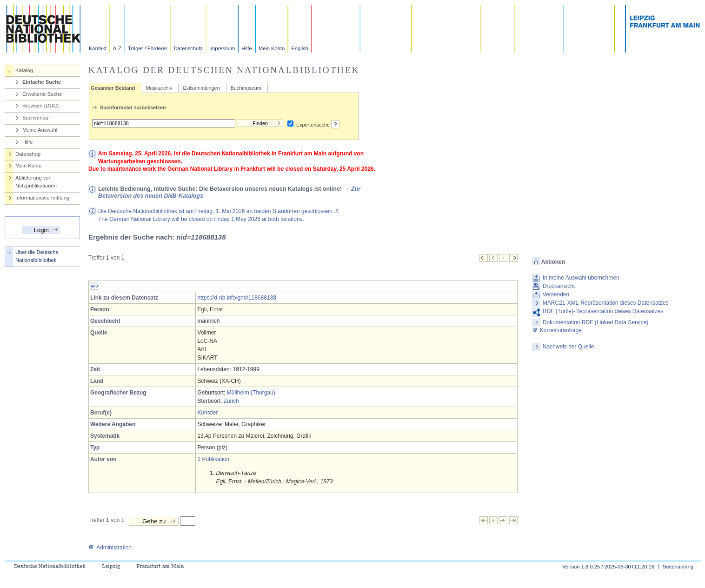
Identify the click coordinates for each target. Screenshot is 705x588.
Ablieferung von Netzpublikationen (36, 182)
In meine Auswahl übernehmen (581, 278)
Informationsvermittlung (42, 198)
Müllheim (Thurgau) (251, 393)
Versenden (556, 294)
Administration (110, 548)
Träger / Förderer (148, 48)
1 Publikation (213, 459)
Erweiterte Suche (42, 94)
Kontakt (98, 48)
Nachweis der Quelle (569, 347)
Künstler (207, 413)
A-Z (117, 48)
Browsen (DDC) (40, 106)
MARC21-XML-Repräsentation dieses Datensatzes (606, 303)
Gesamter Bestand (113, 88)
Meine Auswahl (40, 130)
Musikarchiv (159, 88)
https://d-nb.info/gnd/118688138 (236, 298)
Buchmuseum (246, 88)
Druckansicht (559, 286)
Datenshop (28, 154)
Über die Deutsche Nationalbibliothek (37, 256)
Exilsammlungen (201, 88)
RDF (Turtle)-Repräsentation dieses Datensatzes (603, 311)
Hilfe (246, 48)
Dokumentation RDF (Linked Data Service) (595, 322)
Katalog (24, 70)
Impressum (222, 48)
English (300, 48)
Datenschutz (188, 48)
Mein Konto (272, 48)
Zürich (231, 401)
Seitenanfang (678, 567)
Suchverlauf (36, 118)
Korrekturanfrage (557, 330)
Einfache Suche (42, 82)
